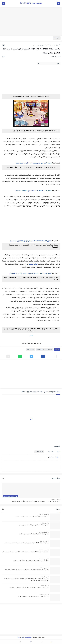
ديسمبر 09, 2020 (43, 559)
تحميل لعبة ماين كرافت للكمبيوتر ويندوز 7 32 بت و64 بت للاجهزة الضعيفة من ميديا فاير (25, 552)
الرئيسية (57, 45)
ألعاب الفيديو (33, 264)
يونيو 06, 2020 (44, 577)
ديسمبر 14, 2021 (43, 550)
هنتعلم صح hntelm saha (31, 3)
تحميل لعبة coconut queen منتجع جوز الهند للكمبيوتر (33, 191)
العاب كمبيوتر (31, 350)
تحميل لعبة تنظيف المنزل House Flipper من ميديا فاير (34, 525)
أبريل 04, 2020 (44, 586)
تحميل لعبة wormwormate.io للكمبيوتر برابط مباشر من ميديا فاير (36, 502)
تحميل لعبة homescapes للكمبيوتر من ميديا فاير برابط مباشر (30, 274)
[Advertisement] (31, 21)
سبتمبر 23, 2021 (43, 595)
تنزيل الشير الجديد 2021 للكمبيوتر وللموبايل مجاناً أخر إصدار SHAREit (31, 561)
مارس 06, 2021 (44, 568)
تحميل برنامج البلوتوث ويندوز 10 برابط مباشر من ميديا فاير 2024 (32, 516)
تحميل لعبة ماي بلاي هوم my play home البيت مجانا (34, 163)
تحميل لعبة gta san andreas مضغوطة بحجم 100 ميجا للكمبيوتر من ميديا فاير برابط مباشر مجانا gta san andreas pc (26, 580)
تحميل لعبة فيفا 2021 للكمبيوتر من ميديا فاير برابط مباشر (33, 597)
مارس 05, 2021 (44, 541)
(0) (4, 57)
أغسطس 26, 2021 (43, 532)
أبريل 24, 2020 (44, 523)
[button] (43, 356)
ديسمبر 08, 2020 (43, 514)
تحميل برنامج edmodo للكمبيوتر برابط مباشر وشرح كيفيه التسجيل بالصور (29, 588)
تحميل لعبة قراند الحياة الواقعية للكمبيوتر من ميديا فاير (34, 534)
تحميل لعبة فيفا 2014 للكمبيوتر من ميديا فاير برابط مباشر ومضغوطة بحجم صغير (27, 543)
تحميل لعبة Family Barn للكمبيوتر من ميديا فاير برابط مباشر (31, 241)
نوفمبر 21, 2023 (55, 500)
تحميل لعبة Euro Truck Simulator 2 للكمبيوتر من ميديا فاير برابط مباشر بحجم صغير (26, 570)
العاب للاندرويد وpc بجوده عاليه (42, 45)
